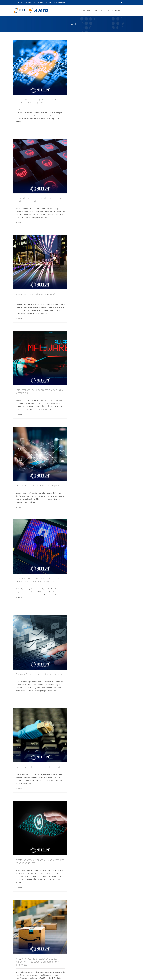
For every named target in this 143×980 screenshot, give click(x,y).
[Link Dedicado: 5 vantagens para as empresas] (40, 454)
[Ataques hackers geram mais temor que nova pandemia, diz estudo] (40, 166)
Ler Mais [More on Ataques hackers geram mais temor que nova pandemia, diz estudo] (18, 223)
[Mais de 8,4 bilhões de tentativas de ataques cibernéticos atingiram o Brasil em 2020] (40, 547)
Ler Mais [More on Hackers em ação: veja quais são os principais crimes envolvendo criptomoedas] (18, 127)
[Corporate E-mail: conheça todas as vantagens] (40, 643)
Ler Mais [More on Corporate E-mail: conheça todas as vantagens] (18, 696)
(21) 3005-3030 (43, 2)
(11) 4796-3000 (31, 2)
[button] (127, 10)
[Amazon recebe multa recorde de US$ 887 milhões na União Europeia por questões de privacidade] (40, 927)
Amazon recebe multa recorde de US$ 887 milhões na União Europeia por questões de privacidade (37, 962)
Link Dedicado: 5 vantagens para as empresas (38, 486)
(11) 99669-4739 (61, 2)
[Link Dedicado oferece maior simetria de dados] (40, 735)
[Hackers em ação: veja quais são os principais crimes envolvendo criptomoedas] (40, 68)
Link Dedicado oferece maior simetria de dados (39, 767)
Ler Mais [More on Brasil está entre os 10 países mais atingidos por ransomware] (18, 414)
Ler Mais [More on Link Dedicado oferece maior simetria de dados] (18, 788)
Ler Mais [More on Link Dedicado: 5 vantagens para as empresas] (18, 507)
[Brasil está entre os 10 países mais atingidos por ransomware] (40, 358)
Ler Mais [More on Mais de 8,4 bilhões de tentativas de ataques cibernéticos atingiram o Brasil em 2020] (18, 603)
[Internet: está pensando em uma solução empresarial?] (40, 262)
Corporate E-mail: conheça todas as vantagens (39, 674)
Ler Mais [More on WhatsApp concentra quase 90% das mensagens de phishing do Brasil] (18, 887)
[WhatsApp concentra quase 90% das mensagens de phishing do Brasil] (40, 828)
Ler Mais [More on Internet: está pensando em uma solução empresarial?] (18, 319)
